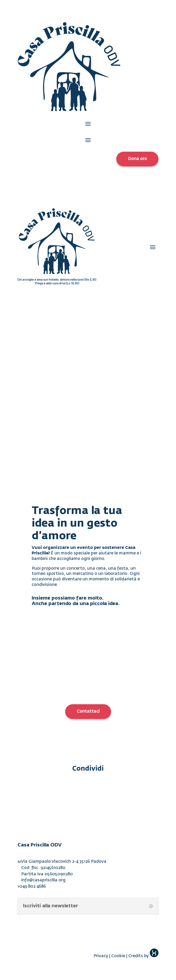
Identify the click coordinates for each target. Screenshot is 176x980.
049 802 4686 (33, 887)
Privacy (101, 956)
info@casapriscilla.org (43, 880)
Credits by (143, 956)
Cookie (118, 956)
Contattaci (88, 712)
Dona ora (137, 159)
